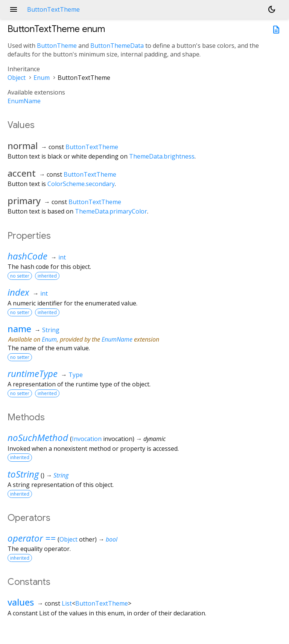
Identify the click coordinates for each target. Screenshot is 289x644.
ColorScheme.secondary (81, 184)
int (62, 257)
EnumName (24, 101)
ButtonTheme (57, 46)
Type (76, 375)
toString (23, 474)
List (67, 603)
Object (17, 78)
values (21, 602)
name (19, 329)
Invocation (87, 439)
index (18, 292)
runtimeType (33, 373)
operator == (32, 538)
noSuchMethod (38, 437)
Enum (42, 78)
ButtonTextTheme (92, 147)
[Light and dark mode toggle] (272, 9)
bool (112, 539)
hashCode (27, 256)
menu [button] (14, 9)
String (51, 330)
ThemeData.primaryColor (111, 211)
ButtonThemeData (117, 46)
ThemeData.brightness (162, 156)
